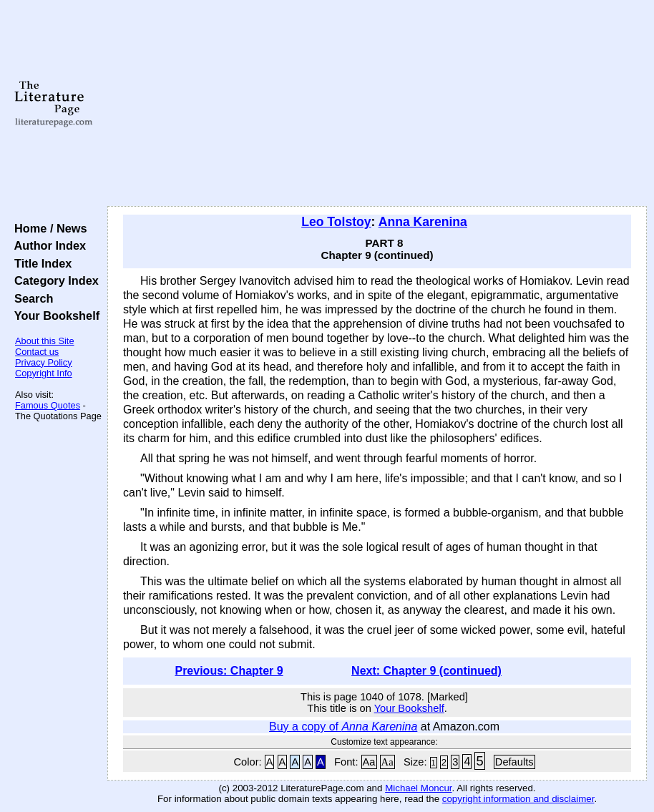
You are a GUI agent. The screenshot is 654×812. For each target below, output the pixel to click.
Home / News (48, 228)
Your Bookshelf (54, 315)
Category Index (53, 280)
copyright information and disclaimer (518, 799)
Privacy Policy (44, 362)
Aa (369, 762)
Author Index (47, 245)
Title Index (40, 263)
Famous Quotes (48, 405)
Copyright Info (44, 373)
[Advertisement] (377, 104)
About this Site (45, 341)
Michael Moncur (418, 788)
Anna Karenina (423, 222)
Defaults (514, 762)
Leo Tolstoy (336, 222)
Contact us (37, 352)
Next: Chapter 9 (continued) (426, 671)
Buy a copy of (343, 727)
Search (30, 298)
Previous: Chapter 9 (229, 671)
